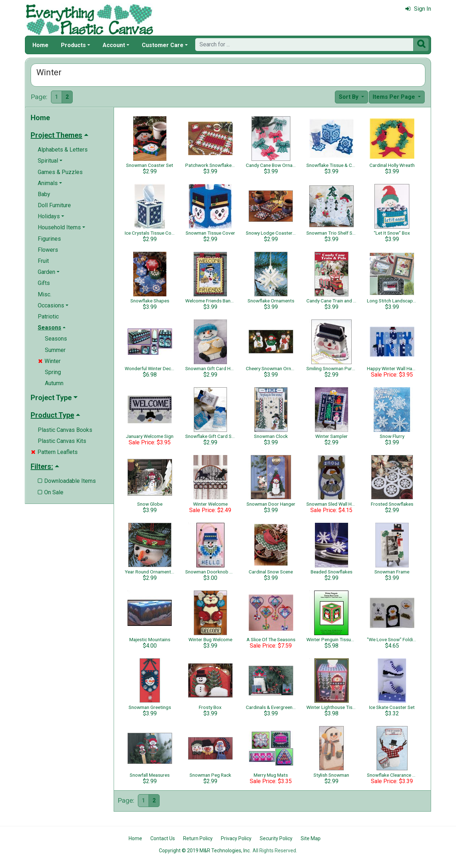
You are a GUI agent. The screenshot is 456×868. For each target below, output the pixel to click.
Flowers (48, 250)
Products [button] (73, 45)
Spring (53, 372)
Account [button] (114, 45)
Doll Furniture (54, 205)
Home (40, 45)
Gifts (44, 283)
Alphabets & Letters (63, 150)
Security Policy (276, 838)
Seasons (56, 339)
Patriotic (48, 316)
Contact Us (163, 838)
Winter (49, 361)
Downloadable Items (67, 481)
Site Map (311, 838)
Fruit (43, 261)
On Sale (51, 492)
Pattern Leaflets (54, 452)
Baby (44, 194)
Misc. (45, 294)
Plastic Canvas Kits (62, 441)
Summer (55, 350)
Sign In (418, 9)
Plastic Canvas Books (65, 430)
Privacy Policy (236, 838)
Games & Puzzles (60, 172)
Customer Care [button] (163, 45)
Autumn (54, 383)
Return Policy (198, 838)
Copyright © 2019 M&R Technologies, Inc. (205, 851)
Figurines (49, 239)
